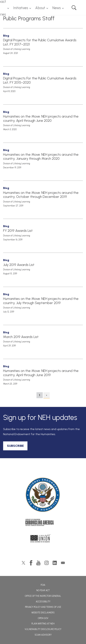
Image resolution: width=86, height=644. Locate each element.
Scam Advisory (43, 635)
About (40, 8)
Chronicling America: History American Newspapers (43, 523)
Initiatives (21, 8)
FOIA (43, 585)
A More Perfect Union (43, 539)
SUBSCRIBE (15, 446)
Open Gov (43, 618)
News (57, 8)
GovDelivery (63, 563)
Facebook (31, 563)
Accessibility (43, 602)
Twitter (23, 563)
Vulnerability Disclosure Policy (43, 629)
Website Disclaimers (43, 613)
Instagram (47, 563)
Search (74, 8)
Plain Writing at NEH (43, 624)
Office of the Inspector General (43, 596)
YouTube (38, 563)
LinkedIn (55, 563)
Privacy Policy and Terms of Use (43, 607)
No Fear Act (43, 590)
